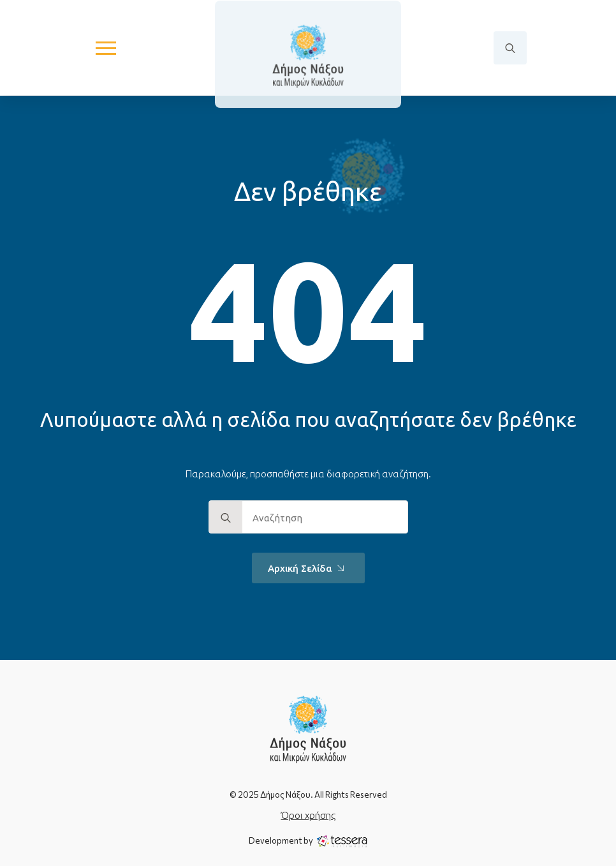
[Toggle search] (510, 48)
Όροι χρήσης (308, 815)
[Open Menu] (106, 48)
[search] (226, 518)
